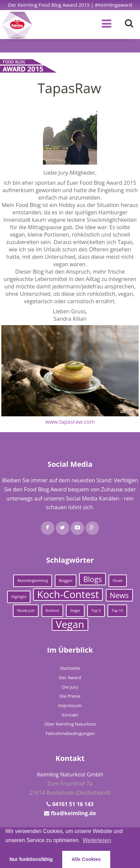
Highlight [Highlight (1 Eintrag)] (19, 597)
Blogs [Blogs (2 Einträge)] (92, 579)
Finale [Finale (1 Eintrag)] (118, 581)
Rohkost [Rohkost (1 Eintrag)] (52, 611)
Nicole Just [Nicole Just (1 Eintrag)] (26, 611)
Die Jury (70, 687)
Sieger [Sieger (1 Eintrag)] (75, 611)
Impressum (70, 705)
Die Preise (70, 696)
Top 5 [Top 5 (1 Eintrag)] (96, 611)
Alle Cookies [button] (86, 859)
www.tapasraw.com (70, 422)
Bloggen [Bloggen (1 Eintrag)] (66, 581)
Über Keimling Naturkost (70, 724)
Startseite (70, 668)
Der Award (70, 678)
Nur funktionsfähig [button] (31, 859)
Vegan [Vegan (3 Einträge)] (70, 624)
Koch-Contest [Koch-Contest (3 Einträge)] (68, 595)
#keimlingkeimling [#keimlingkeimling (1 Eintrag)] (33, 581)
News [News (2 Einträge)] (119, 595)
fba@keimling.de (73, 813)
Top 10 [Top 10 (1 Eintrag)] (117, 611)
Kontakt (70, 715)
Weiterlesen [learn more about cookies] (97, 840)
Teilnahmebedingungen (70, 733)
